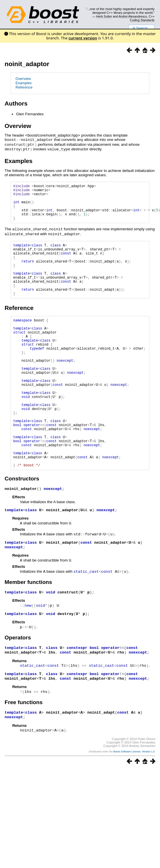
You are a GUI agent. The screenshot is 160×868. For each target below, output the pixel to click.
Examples (24, 83)
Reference (24, 87)
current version (83, 38)
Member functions (28, 633)
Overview (23, 79)
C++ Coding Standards (142, 18)
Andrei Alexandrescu (133, 16)
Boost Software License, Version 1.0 (134, 805)
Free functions (24, 755)
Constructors (22, 528)
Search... (141, 28)
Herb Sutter (104, 16)
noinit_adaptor (27, 64)
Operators (18, 689)
